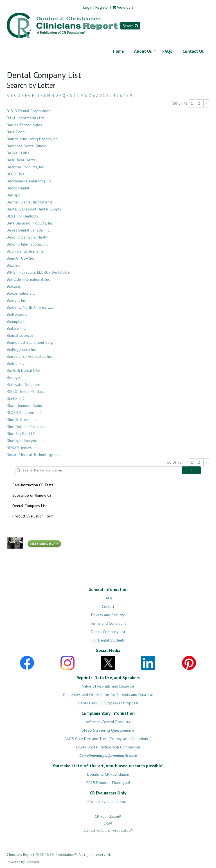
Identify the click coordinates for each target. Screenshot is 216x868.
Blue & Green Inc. (22, 420)
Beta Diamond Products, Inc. (30, 223)
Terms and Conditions (108, 623)
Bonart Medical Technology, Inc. (33, 455)
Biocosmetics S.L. (21, 293)
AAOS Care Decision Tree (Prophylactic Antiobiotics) (108, 739)
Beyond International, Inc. (28, 244)
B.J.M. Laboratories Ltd (25, 118)
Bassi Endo (16, 132)
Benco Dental (18, 188)
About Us (143, 51)
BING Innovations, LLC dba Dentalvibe (38, 272)
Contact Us (193, 51)
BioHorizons (17, 314)
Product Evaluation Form (33, 516)
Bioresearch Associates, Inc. (30, 356)
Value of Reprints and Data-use (108, 686)
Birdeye (13, 377)
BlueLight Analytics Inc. (26, 441)
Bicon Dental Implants (25, 251)
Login (88, 7)
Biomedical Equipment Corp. (31, 342)
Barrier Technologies (24, 125)
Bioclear (14, 286)
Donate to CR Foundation (108, 774)
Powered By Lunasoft (23, 862)
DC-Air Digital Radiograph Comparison (108, 747)
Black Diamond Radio (24, 406)
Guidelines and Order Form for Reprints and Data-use (108, 695)
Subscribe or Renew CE (32, 495)
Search (130, 26)
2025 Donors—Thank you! (108, 783)
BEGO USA (16, 174)
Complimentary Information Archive (108, 755)
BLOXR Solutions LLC (24, 413)
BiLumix (13, 265)
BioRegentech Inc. (22, 349)
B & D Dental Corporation (29, 111)
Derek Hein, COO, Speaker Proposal (108, 703)
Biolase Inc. (16, 328)
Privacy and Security (108, 615)
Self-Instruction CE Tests (33, 485)
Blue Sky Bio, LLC (21, 434)
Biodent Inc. (17, 300)
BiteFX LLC (16, 398)
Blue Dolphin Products (25, 427)
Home (118, 51)
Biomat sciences (20, 335)
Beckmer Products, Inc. (26, 167)
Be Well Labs (18, 153)
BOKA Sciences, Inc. (23, 448)
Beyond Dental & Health (28, 237)
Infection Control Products (108, 722)
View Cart (125, 7)
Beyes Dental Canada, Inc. (28, 230)
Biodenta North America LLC (30, 307)
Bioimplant (16, 321)
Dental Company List (30, 506)
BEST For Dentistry (22, 216)
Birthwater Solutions (24, 384)
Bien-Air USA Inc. (21, 258)
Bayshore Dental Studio (27, 146)
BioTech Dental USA (23, 370)
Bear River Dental (22, 160)
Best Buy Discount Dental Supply (34, 209)
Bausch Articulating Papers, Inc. (32, 139)
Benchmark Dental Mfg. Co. (29, 181)
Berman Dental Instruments (30, 202)
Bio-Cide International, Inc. (29, 279)
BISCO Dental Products (26, 391)
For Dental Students (108, 640)
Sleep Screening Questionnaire (108, 730)
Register (102, 7)
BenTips (13, 195)
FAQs (167, 51)
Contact (108, 606)
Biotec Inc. (15, 363)
